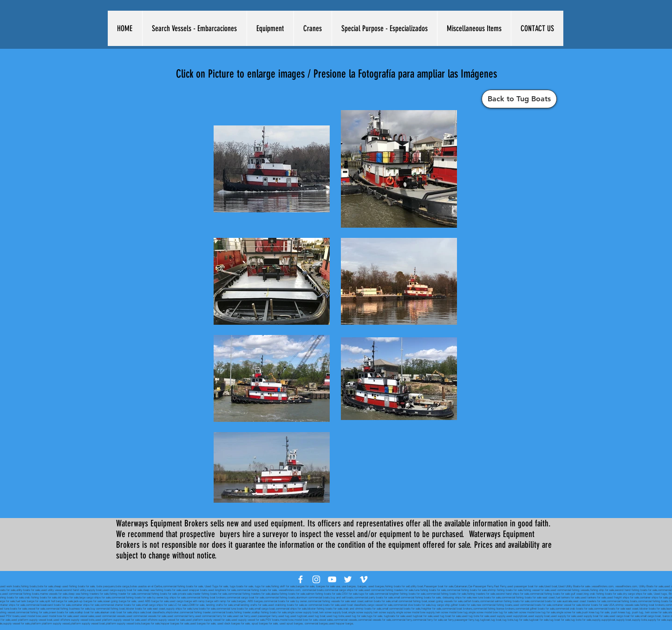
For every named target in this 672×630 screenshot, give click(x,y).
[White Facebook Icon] (300, 579)
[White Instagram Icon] (316, 579)
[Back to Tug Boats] (519, 99)
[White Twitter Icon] (348, 579)
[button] (194, 28)
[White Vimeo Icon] (364, 579)
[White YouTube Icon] (332, 579)
